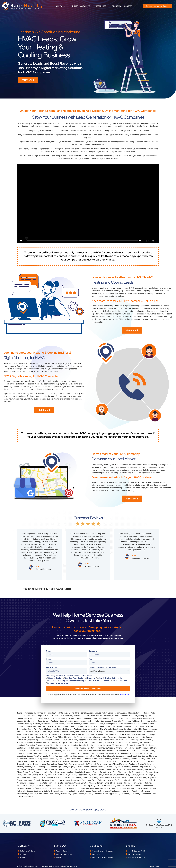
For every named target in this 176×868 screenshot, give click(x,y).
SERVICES (61, 6)
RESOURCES (102, 6)
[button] (88, 589)
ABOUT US (116, 6)
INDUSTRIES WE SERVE (81, 6)
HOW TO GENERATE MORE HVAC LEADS (46, 589)
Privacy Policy (154, 866)
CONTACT (128, 6)
